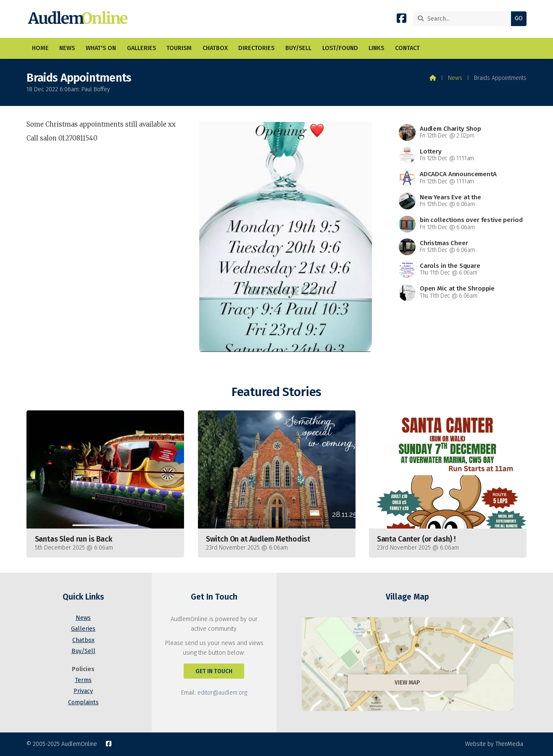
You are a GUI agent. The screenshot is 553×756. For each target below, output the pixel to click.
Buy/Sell (83, 651)
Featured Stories (276, 392)
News (455, 78)
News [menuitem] (67, 48)
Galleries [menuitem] (141, 48)
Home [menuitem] (40, 48)
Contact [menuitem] (407, 48)
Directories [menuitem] (256, 48)
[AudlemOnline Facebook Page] (402, 20)
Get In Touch (214, 671)
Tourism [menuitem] (179, 48)
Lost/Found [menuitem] (340, 48)
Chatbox (83, 640)
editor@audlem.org (222, 693)
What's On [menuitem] (101, 48)
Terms (83, 680)
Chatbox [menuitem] (215, 48)
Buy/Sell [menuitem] (298, 48)
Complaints (83, 702)
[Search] (464, 19)
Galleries (83, 629)
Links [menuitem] (376, 48)
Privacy (83, 691)
